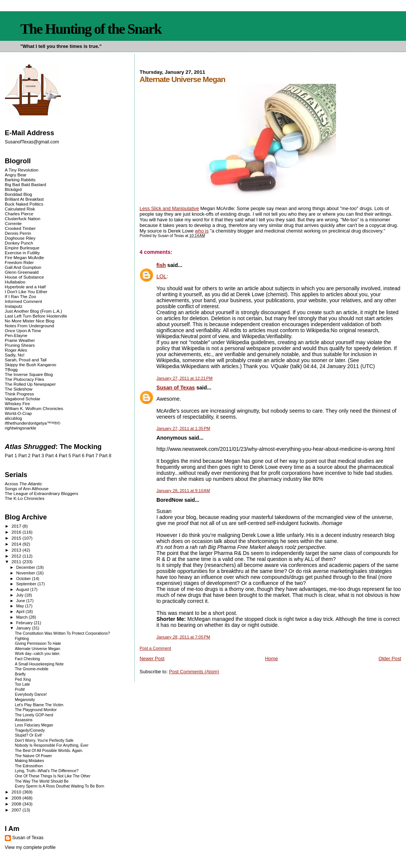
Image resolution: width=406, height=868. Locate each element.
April (21, 611)
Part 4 (51, 456)
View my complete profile (30, 847)
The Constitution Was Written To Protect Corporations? (62, 633)
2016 (17, 532)
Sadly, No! (15, 355)
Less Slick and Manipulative (169, 208)
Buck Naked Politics (24, 204)
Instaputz (14, 306)
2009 (17, 798)
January (24, 628)
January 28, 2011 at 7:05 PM (183, 637)
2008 (17, 804)
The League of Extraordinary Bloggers (42, 493)
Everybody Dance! (31, 694)
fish (161, 265)
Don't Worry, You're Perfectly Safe (44, 740)
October (24, 579)
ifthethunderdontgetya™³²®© (33, 423)
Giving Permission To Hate (38, 644)
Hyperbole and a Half (25, 287)
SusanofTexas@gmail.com (32, 142)
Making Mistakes (30, 761)
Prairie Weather (20, 340)
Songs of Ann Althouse (27, 488)
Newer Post (152, 658)
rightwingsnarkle (21, 428)
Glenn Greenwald (22, 272)
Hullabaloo (15, 282)
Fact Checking (28, 659)
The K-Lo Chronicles (25, 498)
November (26, 573)
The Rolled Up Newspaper (30, 384)
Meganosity (25, 700)
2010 (17, 792)
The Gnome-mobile (32, 669)
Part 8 (105, 456)
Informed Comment (23, 301)
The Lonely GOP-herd (34, 715)
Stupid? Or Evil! (29, 735)
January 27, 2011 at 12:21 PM (184, 378)
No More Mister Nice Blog (30, 321)
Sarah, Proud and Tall (26, 360)
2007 (17, 810)
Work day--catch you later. (38, 654)
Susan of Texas (176, 388)
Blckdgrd (13, 189)
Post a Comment (155, 648)
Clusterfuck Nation (23, 218)
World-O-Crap (18, 413)
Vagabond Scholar (23, 399)
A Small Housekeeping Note (39, 664)
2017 (17, 526)
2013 (17, 550)
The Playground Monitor (36, 710)
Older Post (390, 658)
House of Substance (25, 277)
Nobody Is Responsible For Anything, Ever (52, 745)
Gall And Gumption (23, 267)
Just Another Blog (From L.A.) (33, 311)
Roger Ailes (16, 350)
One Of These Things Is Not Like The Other (53, 776)
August (23, 589)
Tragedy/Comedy (30, 730)
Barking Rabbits (20, 180)
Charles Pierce (19, 214)
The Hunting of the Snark (91, 29)
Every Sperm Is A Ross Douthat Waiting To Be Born (60, 786)
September (27, 584)
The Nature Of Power (33, 756)
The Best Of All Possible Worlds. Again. (49, 751)
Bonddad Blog (19, 194)
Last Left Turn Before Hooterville (36, 316)
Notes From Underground (30, 326)
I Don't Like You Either (26, 292)
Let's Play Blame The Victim (39, 705)
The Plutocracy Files (25, 379)
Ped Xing (23, 679)
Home (271, 658)
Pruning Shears (20, 345)
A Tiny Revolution (22, 170)
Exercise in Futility (22, 253)
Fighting (22, 639)
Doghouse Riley (20, 238)
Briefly (20, 674)
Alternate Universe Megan (38, 649)
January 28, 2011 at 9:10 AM (183, 491)
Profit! (20, 690)
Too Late (22, 684)
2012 (17, 556)
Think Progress (19, 394)
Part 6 (78, 456)
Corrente (13, 223)
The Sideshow (19, 389)
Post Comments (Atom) (194, 672)
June (21, 601)
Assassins (24, 720)
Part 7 (92, 456)
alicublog (13, 418)
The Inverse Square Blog (29, 374)
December (26, 567)
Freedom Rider (19, 262)
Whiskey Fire (17, 403)
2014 (17, 544)
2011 (17, 562)
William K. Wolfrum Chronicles (34, 408)
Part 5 (65, 456)
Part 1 (11, 456)
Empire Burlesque (22, 248)
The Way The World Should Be (42, 781)
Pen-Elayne (16, 335)
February (25, 623)
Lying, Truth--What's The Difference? (47, 771)
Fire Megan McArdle (25, 257)
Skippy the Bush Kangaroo (30, 365)
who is (202, 231)
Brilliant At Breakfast (24, 199)
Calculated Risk (20, 209)
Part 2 (25, 456)
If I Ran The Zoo (21, 296)
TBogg (11, 369)
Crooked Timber (20, 228)
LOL (161, 276)
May (21, 606)
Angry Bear (16, 175)
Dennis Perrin (18, 233)
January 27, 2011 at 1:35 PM (183, 428)
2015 (17, 538)
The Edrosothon (29, 766)
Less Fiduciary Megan (34, 725)
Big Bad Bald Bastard (25, 184)
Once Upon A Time (23, 330)
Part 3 (38, 456)
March (22, 617)
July (20, 595)
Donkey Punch (19, 243)
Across (24, 484)
